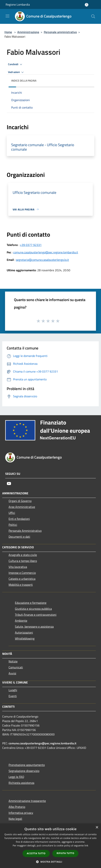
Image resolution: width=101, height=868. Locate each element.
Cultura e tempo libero (23, 561)
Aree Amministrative (22, 507)
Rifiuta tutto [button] (66, 853)
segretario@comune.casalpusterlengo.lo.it (42, 260)
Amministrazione (28, 32)
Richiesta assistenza (21, 783)
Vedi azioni (16, 72)
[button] (50, 862)
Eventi (13, 696)
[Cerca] (93, 16)
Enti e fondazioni (19, 519)
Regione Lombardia (18, 4)
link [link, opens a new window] (86, 846)
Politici (13, 525)
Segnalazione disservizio (24, 771)
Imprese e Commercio (22, 573)
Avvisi (12, 673)
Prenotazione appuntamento (27, 765)
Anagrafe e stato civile (23, 555)
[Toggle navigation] (7, 16)
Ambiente (21, 621)
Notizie (13, 661)
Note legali (15, 819)
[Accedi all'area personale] (87, 5)
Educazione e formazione (31, 603)
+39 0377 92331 (31, 245)
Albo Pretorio (17, 807)
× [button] (97, 828)
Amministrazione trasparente (27, 801)
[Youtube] (9, 484)
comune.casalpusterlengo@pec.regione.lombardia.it (46, 252)
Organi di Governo (20, 501)
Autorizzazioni (24, 632)
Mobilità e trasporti (21, 585)
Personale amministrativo (60, 32)
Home (8, 32)
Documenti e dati (19, 537)
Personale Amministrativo (25, 531)
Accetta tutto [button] (36, 853)
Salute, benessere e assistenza (34, 627)
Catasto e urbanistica (22, 579)
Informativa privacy (21, 813)
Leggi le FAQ (16, 777)
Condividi (16, 64)
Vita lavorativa (18, 567)
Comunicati (16, 667)
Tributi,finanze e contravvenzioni (36, 615)
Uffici (12, 513)
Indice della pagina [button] (24, 81)
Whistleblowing (25, 638)
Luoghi (13, 690)
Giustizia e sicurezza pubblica (33, 609)
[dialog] (50, 846)
